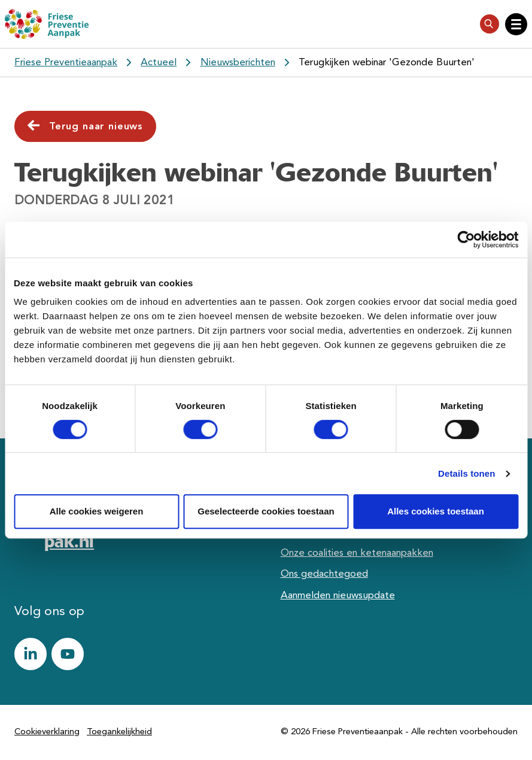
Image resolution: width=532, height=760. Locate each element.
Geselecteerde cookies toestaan (266, 511)
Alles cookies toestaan (436, 511)
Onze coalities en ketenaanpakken (357, 553)
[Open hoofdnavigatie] (516, 24)
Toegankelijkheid (119, 732)
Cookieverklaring (47, 732)
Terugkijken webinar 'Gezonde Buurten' (387, 63)
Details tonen (466, 473)
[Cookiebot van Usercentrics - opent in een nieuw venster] (466, 240)
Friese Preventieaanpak (66, 63)
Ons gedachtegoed (324, 574)
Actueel (159, 63)
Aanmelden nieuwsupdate (338, 596)
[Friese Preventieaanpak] (47, 24)
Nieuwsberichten (238, 63)
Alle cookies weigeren (97, 511)
